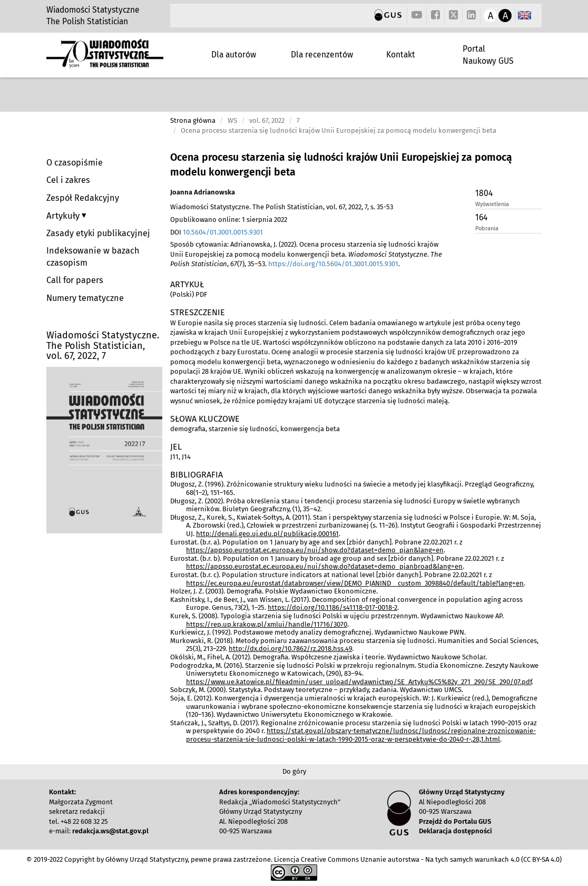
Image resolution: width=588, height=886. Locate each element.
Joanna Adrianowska (203, 192)
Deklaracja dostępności (455, 831)
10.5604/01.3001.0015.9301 (223, 232)
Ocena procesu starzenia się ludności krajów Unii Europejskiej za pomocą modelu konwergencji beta (341, 165)
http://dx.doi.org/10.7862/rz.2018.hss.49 (290, 649)
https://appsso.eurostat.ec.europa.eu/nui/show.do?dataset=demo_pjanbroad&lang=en (324, 566)
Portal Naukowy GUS (488, 55)
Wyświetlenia (492, 204)
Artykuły (64, 216)
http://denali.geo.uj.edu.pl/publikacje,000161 (267, 534)
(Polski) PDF (189, 294)
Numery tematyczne (85, 298)
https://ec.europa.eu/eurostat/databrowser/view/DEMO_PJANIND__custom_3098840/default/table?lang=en (355, 583)
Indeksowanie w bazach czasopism (93, 257)
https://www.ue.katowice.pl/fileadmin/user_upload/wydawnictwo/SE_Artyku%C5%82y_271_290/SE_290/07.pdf (359, 682)
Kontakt (401, 55)
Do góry (294, 771)
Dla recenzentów (322, 55)
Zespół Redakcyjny (83, 198)
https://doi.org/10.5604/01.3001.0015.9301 (333, 264)
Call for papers (75, 280)
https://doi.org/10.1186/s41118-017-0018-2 (332, 607)
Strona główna (193, 120)
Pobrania (487, 228)
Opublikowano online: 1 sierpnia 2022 (229, 220)
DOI (217, 232)
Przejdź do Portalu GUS (455, 821)
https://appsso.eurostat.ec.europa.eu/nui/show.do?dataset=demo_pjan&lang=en (315, 550)
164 (481, 217)
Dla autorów (234, 55)
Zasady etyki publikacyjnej (98, 233)
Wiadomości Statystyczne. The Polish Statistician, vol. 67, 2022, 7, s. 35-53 (282, 207)
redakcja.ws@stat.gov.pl (110, 831)
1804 (484, 193)
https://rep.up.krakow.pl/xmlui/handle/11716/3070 (267, 624)
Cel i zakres (68, 180)
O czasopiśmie (75, 163)
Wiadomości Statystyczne (93, 10)
